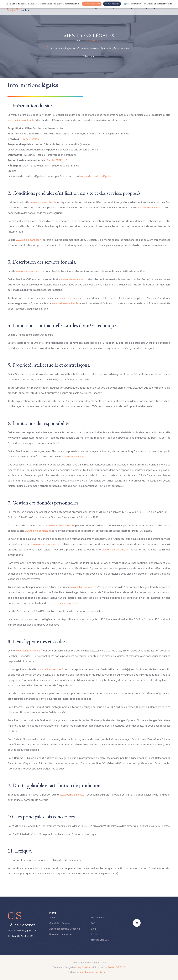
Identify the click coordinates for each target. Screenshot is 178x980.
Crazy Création (30, 139)
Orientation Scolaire (60, 923)
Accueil (77, 41)
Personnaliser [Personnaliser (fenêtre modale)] (133, 4)
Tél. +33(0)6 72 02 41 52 (20, 936)
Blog (93, 929)
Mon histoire (97, 918)
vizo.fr (107, 972)
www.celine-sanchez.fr (21, 120)
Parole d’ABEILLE (57, 160)
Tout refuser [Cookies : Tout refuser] (112, 4)
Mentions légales (100, 940)
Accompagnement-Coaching (65, 929)
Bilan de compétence (60, 934)
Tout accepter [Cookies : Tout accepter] (92, 4)
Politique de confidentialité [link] (158, 4)
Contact (95, 934)
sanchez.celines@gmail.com (22, 930)
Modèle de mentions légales (95, 176)
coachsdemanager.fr (91, 972)
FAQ (93, 923)
